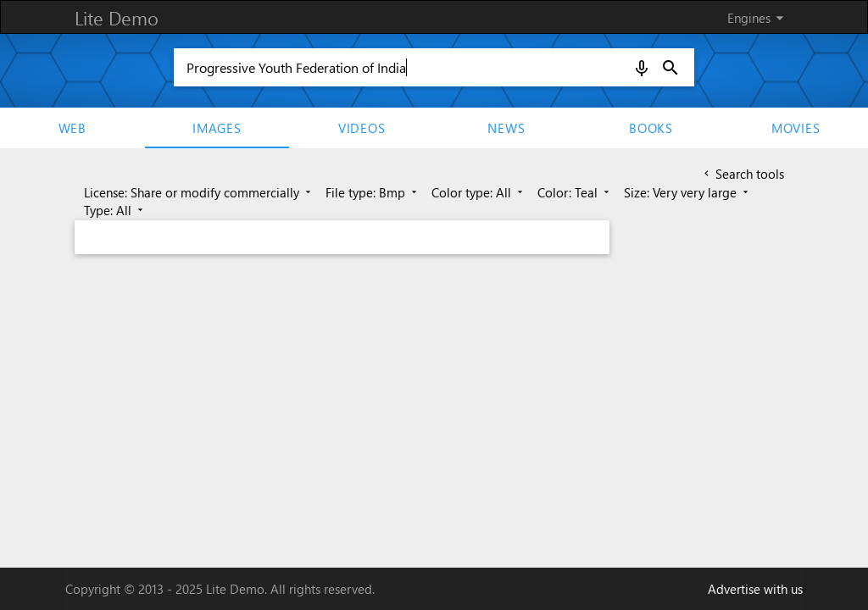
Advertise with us (755, 589)
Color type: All (479, 192)
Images (217, 128)
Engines (758, 18)
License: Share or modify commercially (199, 192)
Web (72, 128)
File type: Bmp (373, 192)
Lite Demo (117, 18)
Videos (362, 128)
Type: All (115, 210)
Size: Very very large (687, 192)
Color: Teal (575, 192)
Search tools (743, 174)
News (506, 128)
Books (651, 128)
